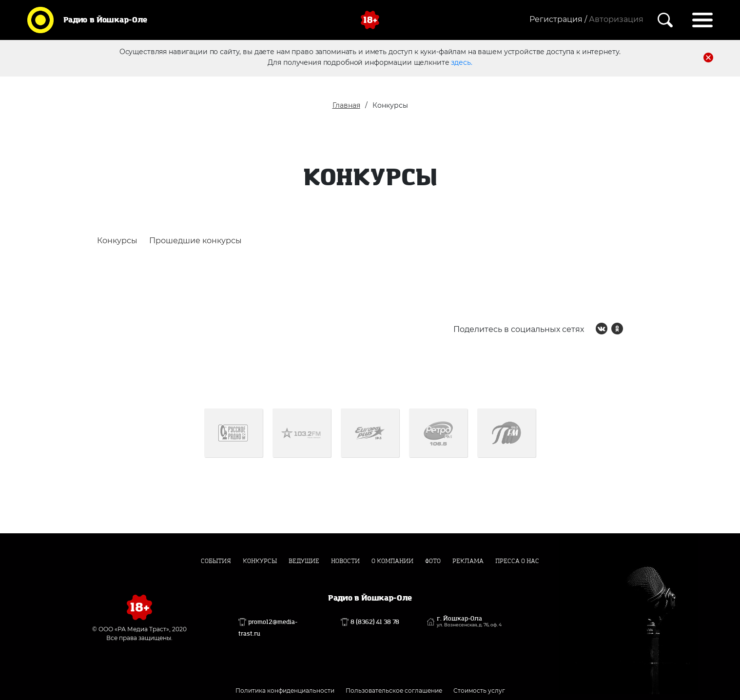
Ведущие (304, 561)
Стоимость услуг (479, 690)
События (216, 561)
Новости (345, 561)
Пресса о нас (517, 561)
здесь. (461, 62)
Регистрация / (558, 19)
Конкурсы (117, 241)
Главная (346, 105)
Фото (433, 561)
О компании (392, 561)
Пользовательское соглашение (394, 690)
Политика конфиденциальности (285, 690)
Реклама (468, 561)
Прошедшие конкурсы (195, 241)
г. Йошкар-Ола (469, 622)
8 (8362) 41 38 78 (375, 622)
